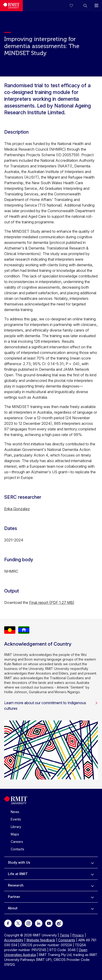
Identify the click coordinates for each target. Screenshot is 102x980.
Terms (65, 935)
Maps (15, 834)
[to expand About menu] (92, 908)
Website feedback (41, 940)
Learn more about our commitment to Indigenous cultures (51, 706)
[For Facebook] (8, 923)
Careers (17, 842)
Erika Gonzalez (17, 509)
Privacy (78, 935)
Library (16, 827)
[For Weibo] (59, 923)
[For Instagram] (28, 923)
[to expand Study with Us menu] (92, 862)
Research (16, 885)
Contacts (17, 849)
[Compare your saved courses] (74, 6)
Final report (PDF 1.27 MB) (52, 603)
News (15, 812)
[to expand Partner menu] (92, 897)
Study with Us (19, 862)
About (13, 908)
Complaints (67, 940)
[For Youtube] (49, 923)
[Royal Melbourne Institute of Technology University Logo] (11, 6)
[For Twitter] (18, 923)
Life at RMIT (18, 874)
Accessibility (14, 940)
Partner (14, 897)
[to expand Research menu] (92, 885)
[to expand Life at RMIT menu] (92, 874)
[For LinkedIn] (39, 923)
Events (16, 819)
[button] (85, 6)
